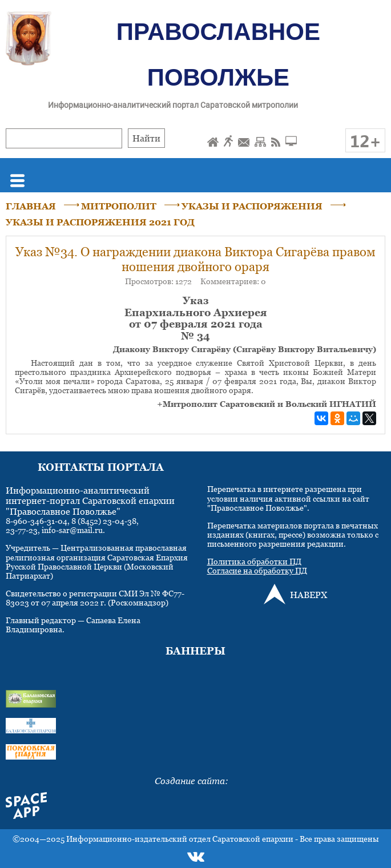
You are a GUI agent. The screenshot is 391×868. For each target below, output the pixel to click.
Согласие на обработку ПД (257, 570)
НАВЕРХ (309, 595)
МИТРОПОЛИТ (119, 206)
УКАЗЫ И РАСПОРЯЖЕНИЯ (252, 206)
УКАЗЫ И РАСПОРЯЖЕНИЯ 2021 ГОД (100, 222)
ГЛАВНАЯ (31, 206)
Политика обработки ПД (254, 561)
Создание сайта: (192, 781)
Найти (146, 138)
